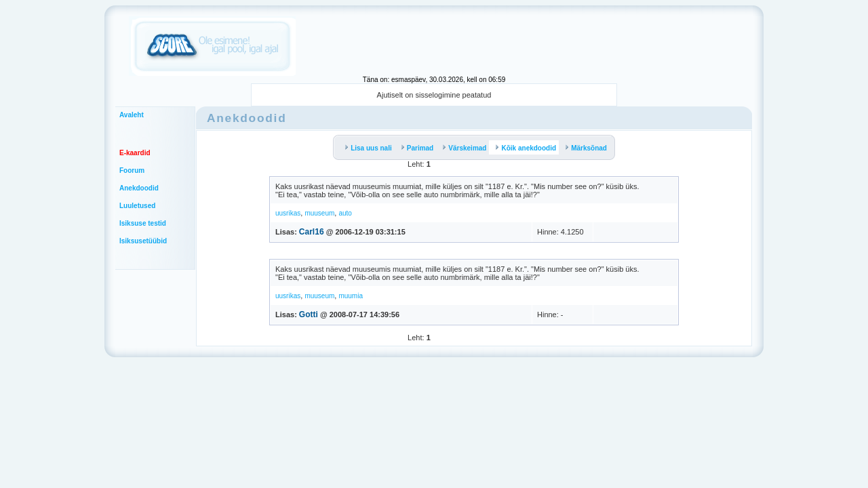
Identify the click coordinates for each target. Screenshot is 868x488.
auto (345, 213)
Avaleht (132, 115)
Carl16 (312, 232)
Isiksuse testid (143, 223)
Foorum (132, 170)
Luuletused (137, 206)
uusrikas (288, 213)
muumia (351, 296)
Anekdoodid (139, 188)
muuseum (319, 213)
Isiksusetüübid (143, 241)
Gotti (309, 314)
